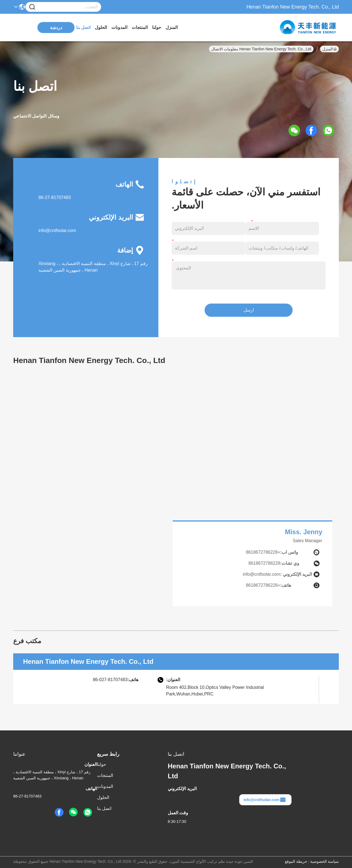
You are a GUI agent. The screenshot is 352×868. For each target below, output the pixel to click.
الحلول (101, 27)
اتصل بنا (83, 27)
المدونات (119, 27)
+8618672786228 (263, 552)
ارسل (249, 310)
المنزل (172, 27)
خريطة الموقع (296, 861)
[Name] (32, 7)
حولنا (157, 27)
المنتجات (140, 27)
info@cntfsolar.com (57, 230)
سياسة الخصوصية (324, 861)
